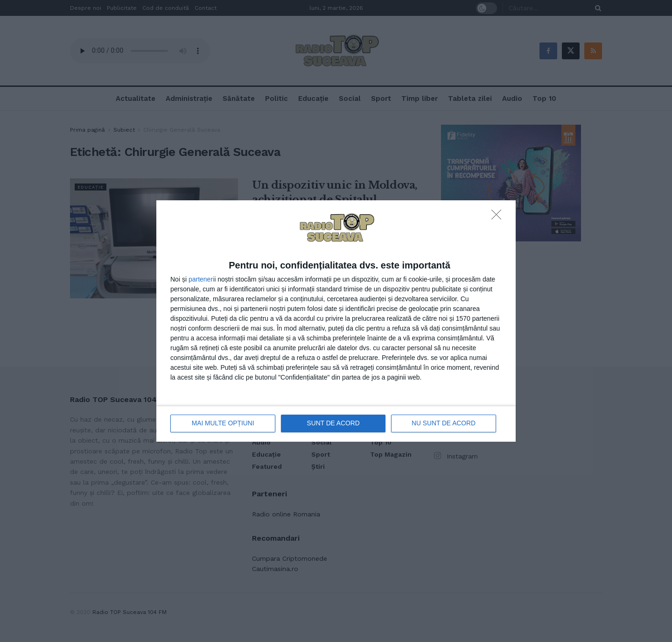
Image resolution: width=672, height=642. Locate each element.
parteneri (201, 279)
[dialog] (336, 321)
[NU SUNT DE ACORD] (499, 217)
